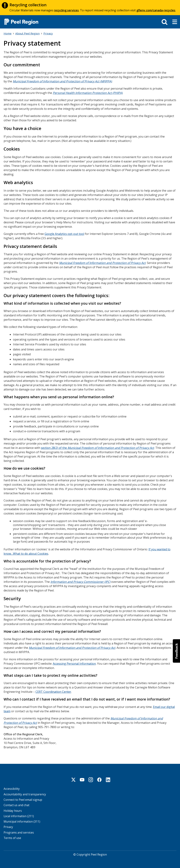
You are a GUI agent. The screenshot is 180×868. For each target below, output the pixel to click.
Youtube (82, 779)
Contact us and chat (16, 805)
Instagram (91, 779)
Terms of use (12, 838)
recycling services (66, 10)
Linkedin (108, 779)
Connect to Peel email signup (23, 799)
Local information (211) (19, 816)
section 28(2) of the (97, 448)
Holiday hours (13, 810)
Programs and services (19, 832)
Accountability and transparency (25, 794)
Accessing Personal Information (74, 663)
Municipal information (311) (22, 821)
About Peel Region (27, 33)
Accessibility (12, 788)
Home (8, 33)
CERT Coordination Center (53, 691)
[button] (176, 651)
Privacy (48, 33)
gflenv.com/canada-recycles (156, 10)
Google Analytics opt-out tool (64, 234)
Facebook (99, 779)
